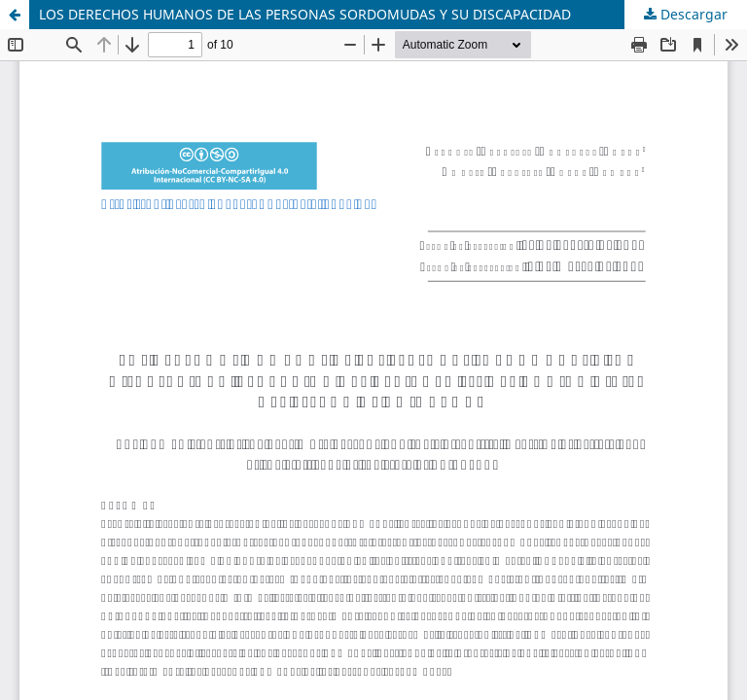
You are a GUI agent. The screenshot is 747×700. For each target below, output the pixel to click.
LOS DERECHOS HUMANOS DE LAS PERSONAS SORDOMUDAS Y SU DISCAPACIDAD (305, 14)
